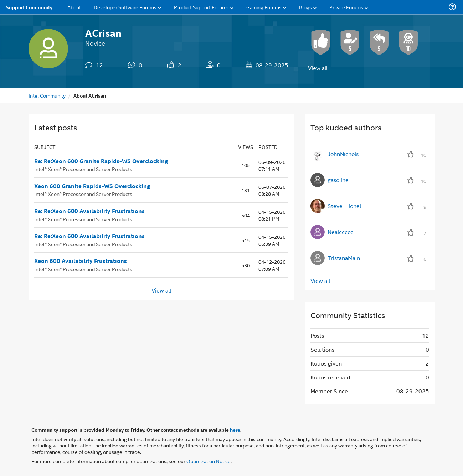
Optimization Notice (209, 461)
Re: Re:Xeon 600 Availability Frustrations (89, 211)
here (235, 430)
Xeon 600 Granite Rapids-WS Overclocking (92, 186)
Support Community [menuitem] (29, 7)
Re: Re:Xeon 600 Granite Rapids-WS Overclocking (101, 161)
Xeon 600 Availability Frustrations (81, 261)
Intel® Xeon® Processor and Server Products (83, 169)
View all (318, 68)
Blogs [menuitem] (305, 7)
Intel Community (47, 95)
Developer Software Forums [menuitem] (125, 7)
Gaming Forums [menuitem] (264, 7)
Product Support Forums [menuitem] (201, 7)
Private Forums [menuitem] (346, 7)
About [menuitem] (74, 7)
